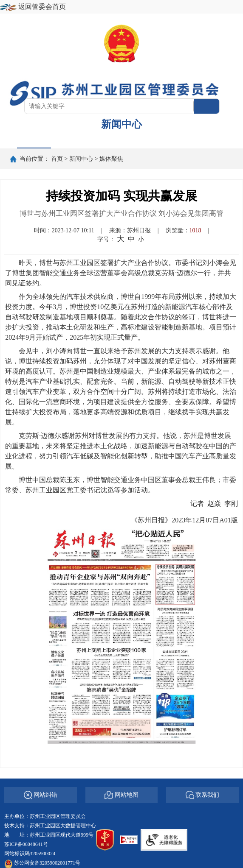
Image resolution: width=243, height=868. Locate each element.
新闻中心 (81, 159)
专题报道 (136, 139)
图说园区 (187, 139)
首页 (34, 139)
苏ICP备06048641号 (26, 844)
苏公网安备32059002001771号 (47, 863)
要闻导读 (85, 139)
